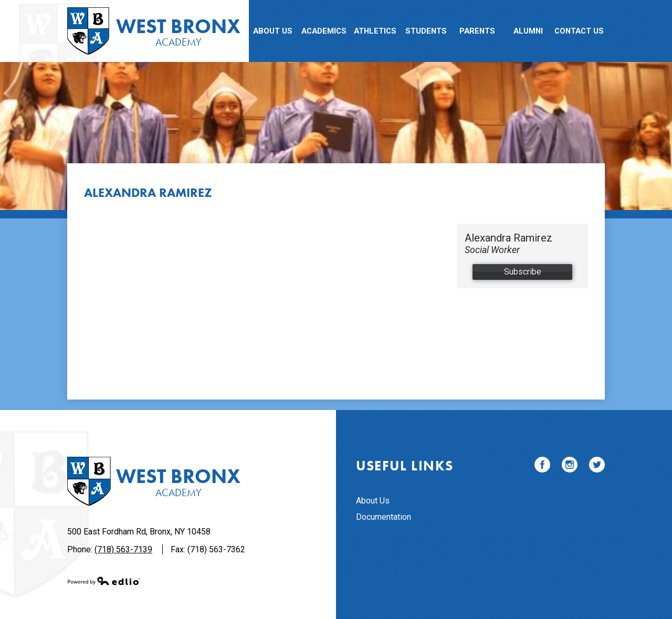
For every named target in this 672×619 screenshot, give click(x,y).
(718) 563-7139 (123, 549)
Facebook (542, 466)
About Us (373, 501)
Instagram (570, 466)
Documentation (384, 517)
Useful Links (405, 466)
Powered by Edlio (104, 581)
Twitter (597, 466)
